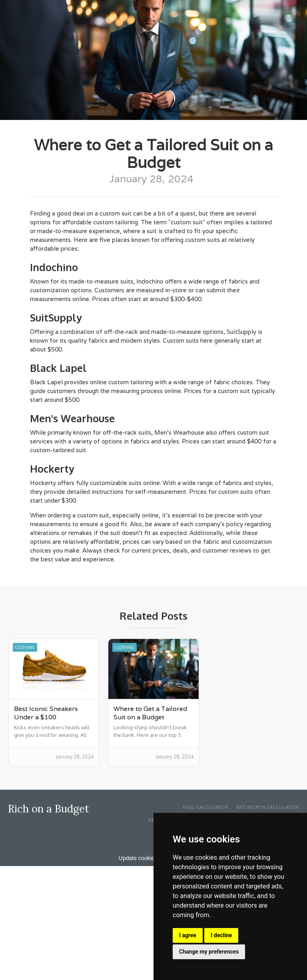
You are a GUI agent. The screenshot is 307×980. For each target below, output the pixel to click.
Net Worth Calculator (268, 807)
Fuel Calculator (206, 807)
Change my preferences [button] (209, 952)
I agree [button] (188, 935)
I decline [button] (221, 935)
